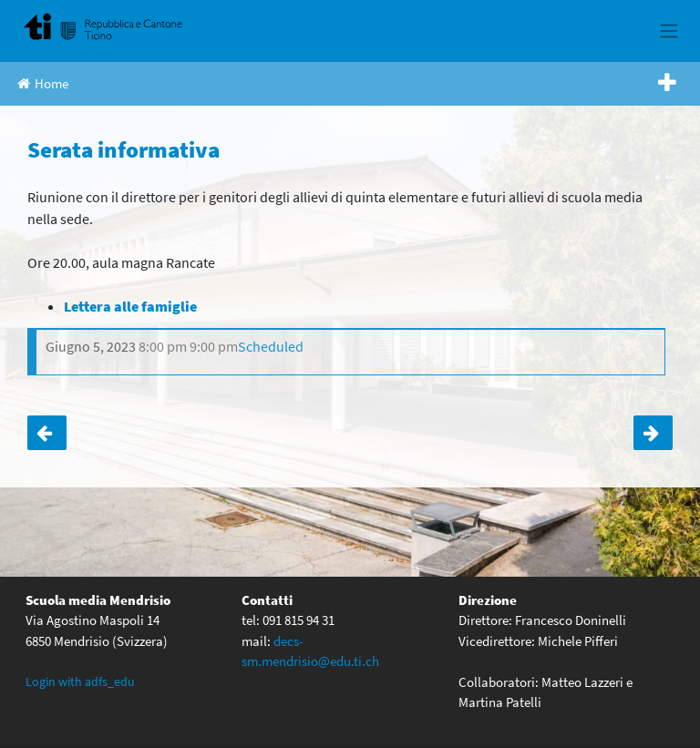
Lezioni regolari (653, 433)
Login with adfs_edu (80, 681)
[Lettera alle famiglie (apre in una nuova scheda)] (130, 306)
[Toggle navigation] (669, 31)
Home (43, 83)
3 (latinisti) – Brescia (47, 433)
